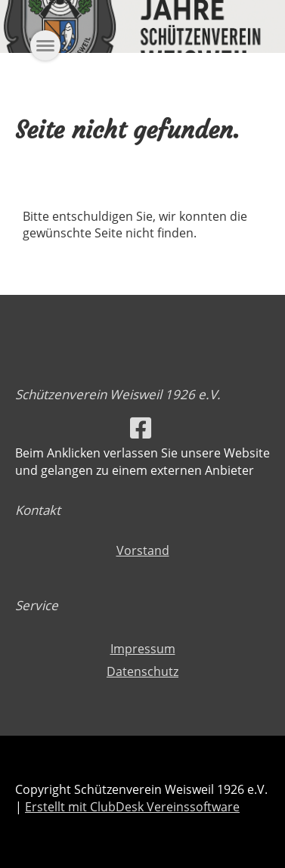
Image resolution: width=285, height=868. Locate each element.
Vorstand (143, 550)
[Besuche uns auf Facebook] (141, 428)
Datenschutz (142, 671)
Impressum (143, 649)
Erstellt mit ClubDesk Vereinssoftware (132, 807)
